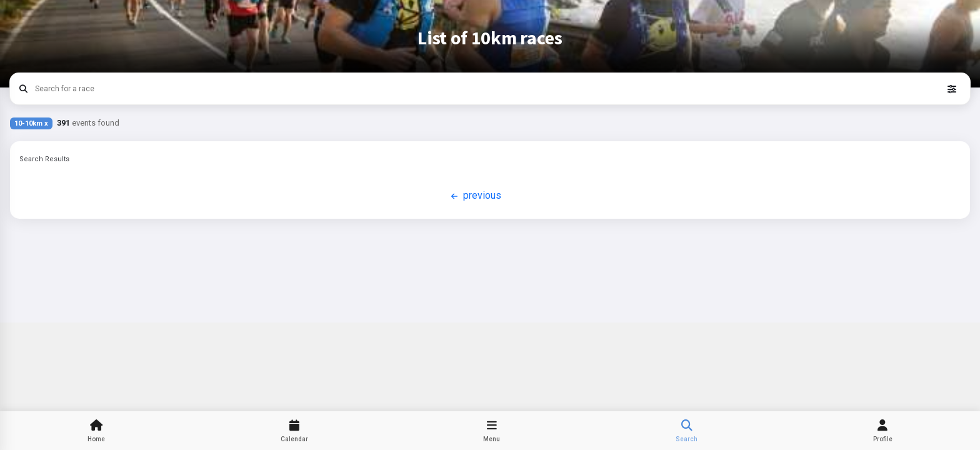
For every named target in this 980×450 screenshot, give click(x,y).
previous (475, 196)
